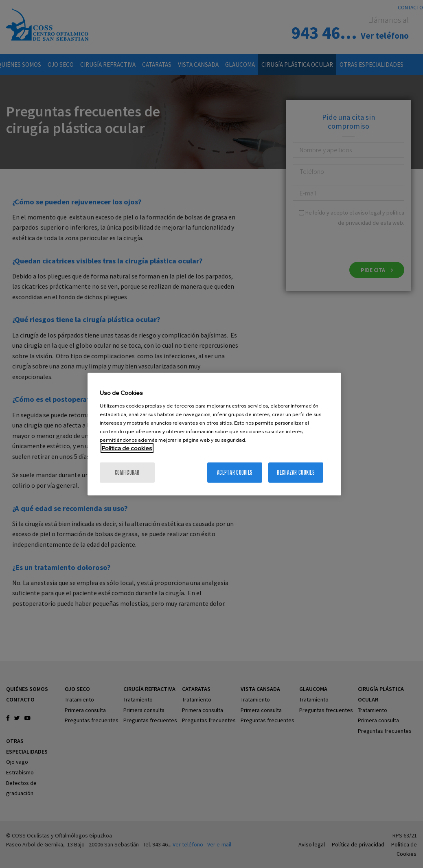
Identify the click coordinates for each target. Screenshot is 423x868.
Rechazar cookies (296, 472)
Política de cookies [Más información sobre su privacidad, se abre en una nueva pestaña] (127, 448)
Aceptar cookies (235, 472)
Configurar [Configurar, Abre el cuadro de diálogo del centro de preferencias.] (127, 472)
